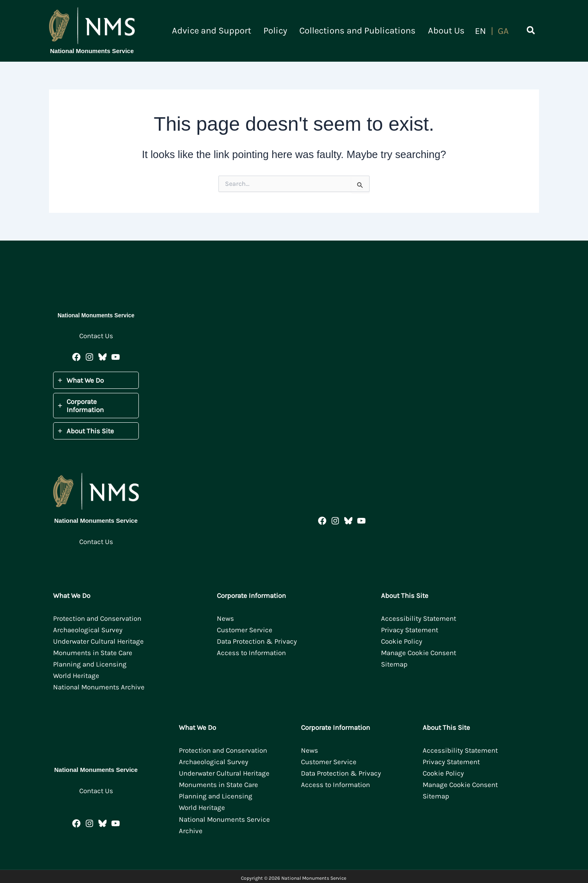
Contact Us (96, 336)
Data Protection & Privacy (257, 641)
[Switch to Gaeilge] (503, 31)
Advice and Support (226, 31)
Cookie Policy (402, 641)
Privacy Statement (410, 630)
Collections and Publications (364, 31)
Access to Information (251, 653)
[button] (531, 32)
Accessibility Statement (419, 618)
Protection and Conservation (97, 618)
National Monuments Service (92, 51)
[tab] (96, 380)
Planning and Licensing (90, 664)
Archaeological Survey (88, 630)
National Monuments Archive (99, 687)
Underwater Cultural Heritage (98, 641)
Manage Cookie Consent (419, 653)
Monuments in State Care (93, 653)
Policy (285, 31)
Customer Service (245, 630)
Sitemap (394, 664)
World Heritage (76, 676)
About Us (448, 31)
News (225, 618)
